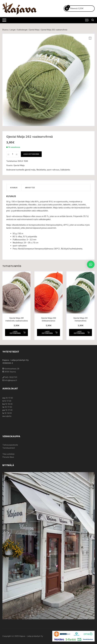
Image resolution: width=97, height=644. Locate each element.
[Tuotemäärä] (13, 154)
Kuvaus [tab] (14, 188)
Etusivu (5, 30)
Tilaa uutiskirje (8, 454)
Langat (13, 30)
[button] (90, 38)
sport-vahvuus (53, 170)
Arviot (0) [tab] (30, 188)
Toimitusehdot (9, 448)
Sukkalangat (22, 30)
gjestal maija (30, 170)
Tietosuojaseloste (10, 445)
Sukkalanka (65, 170)
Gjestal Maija (34, 30)
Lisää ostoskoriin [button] (18, 332)
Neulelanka (41, 170)
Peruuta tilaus (8, 457)
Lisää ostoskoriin (31, 154)
